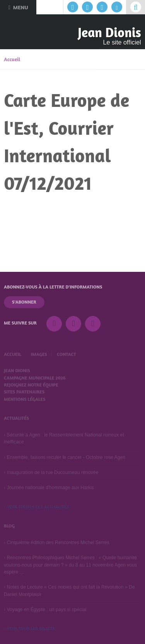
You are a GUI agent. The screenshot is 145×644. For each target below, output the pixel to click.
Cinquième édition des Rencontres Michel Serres (58, 543)
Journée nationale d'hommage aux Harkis (50, 488)
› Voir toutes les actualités (37, 507)
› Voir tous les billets (29, 628)
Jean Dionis (109, 32)
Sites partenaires (24, 392)
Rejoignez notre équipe (31, 385)
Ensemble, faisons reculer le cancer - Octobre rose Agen (66, 457)
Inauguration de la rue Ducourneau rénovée (52, 472)
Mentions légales (25, 399)
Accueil (12, 59)
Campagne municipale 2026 (35, 378)
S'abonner (24, 302)
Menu (18, 7)
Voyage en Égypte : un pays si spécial (46, 610)
